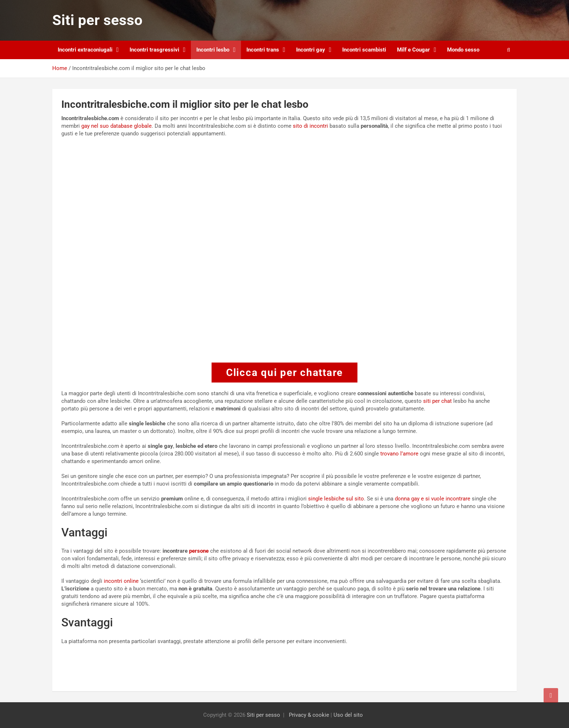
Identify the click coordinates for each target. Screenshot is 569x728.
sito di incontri (310, 126)
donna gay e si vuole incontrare (433, 499)
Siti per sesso (97, 20)
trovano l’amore (399, 454)
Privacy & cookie (309, 715)
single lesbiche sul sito (336, 499)
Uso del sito (348, 715)
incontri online (121, 581)
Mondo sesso (463, 50)
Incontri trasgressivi (154, 50)
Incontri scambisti (364, 50)
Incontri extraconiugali (85, 50)
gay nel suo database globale (116, 126)
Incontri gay (311, 50)
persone (199, 551)
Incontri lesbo (213, 50)
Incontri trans (263, 50)
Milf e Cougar (414, 50)
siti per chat (437, 401)
